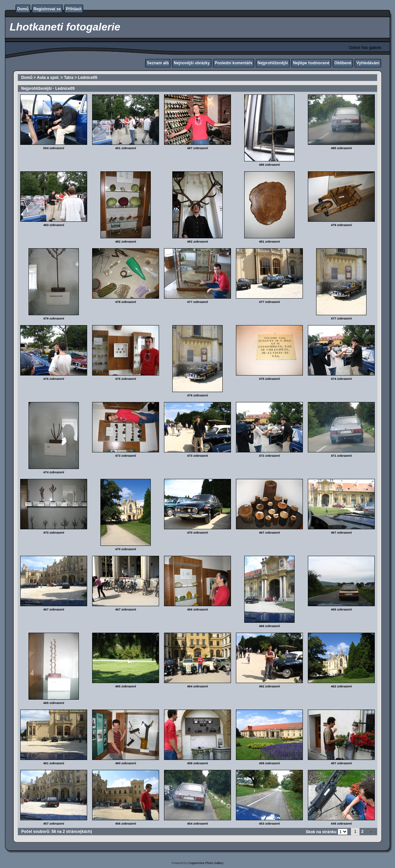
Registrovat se (47, 9)
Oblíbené (343, 63)
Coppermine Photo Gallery (206, 863)
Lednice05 (88, 78)
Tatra (69, 78)
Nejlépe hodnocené (311, 63)
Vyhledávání (368, 63)
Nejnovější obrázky (192, 63)
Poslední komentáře (234, 63)
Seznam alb (158, 63)
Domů (23, 9)
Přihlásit (74, 9)
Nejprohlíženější (273, 63)
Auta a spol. (48, 78)
